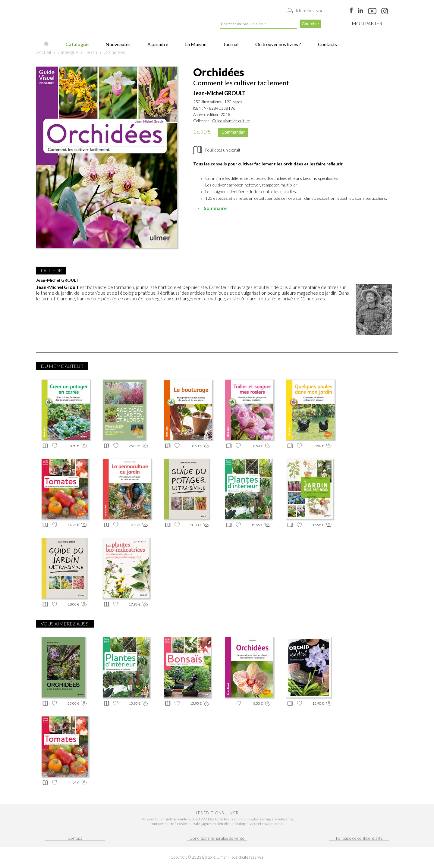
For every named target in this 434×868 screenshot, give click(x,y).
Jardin (91, 52)
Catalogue (77, 44)
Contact (75, 838)
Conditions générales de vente (217, 838)
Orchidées (114, 52)
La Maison (195, 44)
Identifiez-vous (311, 11)
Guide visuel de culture (231, 121)
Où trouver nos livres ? (278, 44)
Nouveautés (118, 44)
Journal (230, 44)
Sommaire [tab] (211, 208)
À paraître (157, 44)
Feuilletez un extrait (223, 150)
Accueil (44, 52)
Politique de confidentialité (359, 838)
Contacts (327, 44)
